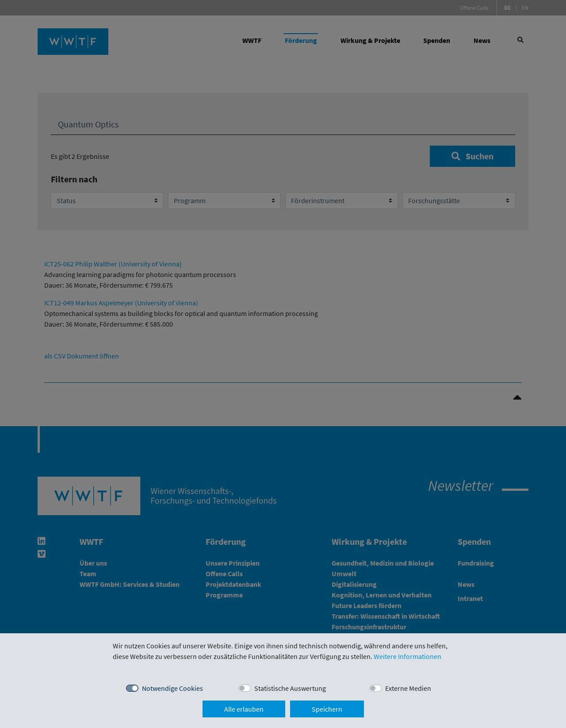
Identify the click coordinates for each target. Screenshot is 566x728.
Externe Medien (408, 688)
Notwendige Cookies (172, 688)
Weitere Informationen (407, 656)
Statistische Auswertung (290, 688)
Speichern (327, 709)
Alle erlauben (244, 709)
